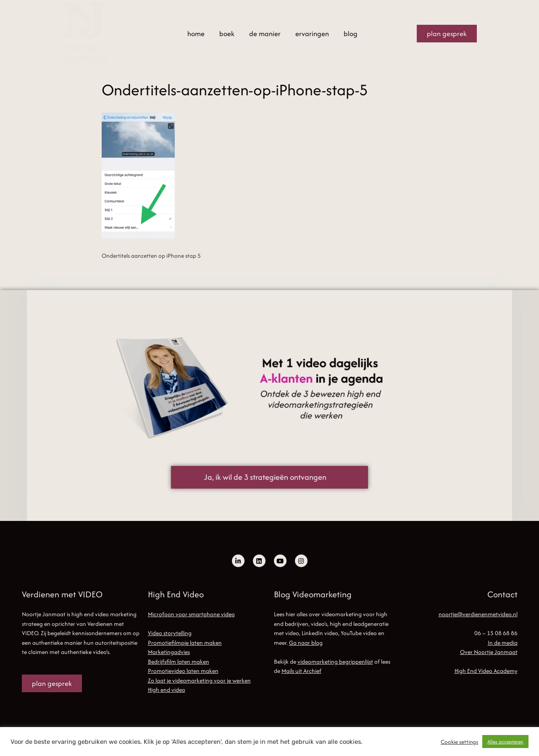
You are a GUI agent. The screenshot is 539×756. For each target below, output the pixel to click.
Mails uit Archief (301, 671)
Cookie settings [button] (459, 742)
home (196, 34)
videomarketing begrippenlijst (335, 662)
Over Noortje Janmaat (489, 652)
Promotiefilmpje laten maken (185, 643)
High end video (167, 690)
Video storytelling (170, 633)
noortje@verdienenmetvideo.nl (478, 614)
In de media (503, 643)
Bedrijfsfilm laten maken (179, 662)
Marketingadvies (169, 652)
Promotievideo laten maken (183, 671)
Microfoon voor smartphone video (191, 614)
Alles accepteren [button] (505, 742)
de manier (265, 34)
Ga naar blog (306, 643)
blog (351, 34)
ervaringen (312, 34)
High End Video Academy (486, 671)
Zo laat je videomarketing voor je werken (199, 680)
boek (227, 34)
